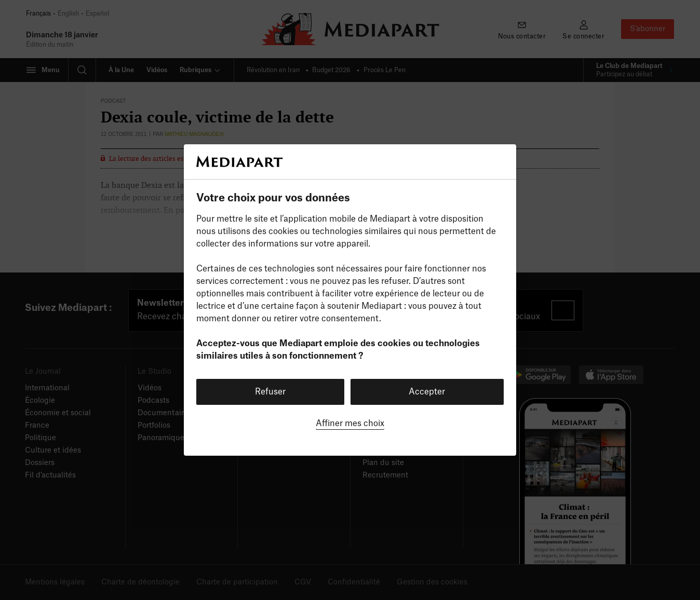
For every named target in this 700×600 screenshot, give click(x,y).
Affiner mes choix (350, 424)
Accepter (427, 392)
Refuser (270, 392)
